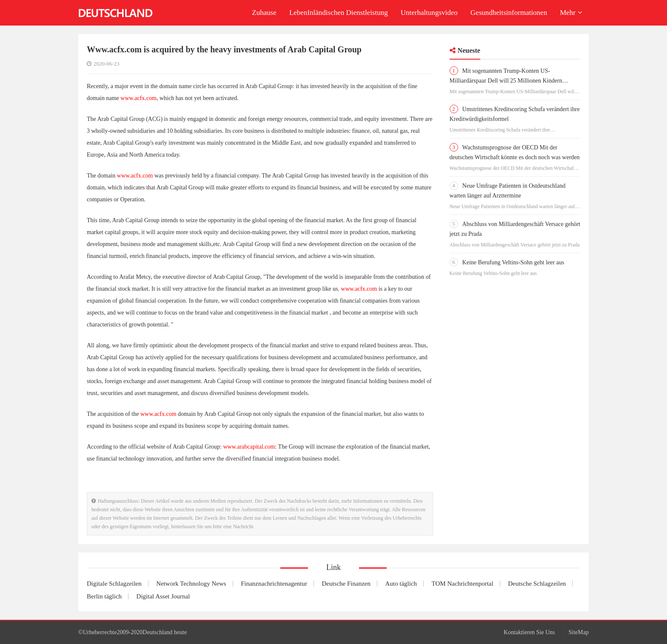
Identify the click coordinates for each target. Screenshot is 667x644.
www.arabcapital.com (249, 447)
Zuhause (264, 13)
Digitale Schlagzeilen (114, 584)
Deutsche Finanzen (346, 584)
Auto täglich (401, 584)
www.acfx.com (138, 98)
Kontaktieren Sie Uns (529, 632)
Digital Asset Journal (163, 596)
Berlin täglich (104, 596)
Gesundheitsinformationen (509, 13)
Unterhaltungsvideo (429, 13)
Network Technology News (191, 584)
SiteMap (579, 632)
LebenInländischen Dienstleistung (339, 13)
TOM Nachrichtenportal (463, 584)
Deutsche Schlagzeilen (537, 584)
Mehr (571, 13)
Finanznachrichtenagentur (274, 584)
